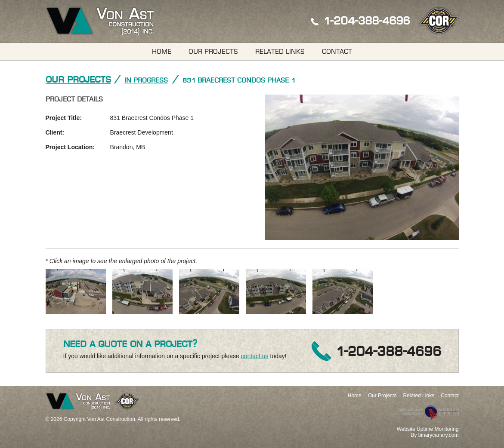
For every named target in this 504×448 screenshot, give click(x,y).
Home (162, 52)
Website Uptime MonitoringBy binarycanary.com (428, 432)
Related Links (280, 52)
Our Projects (213, 52)
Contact (337, 52)
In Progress (146, 80)
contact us (255, 356)
